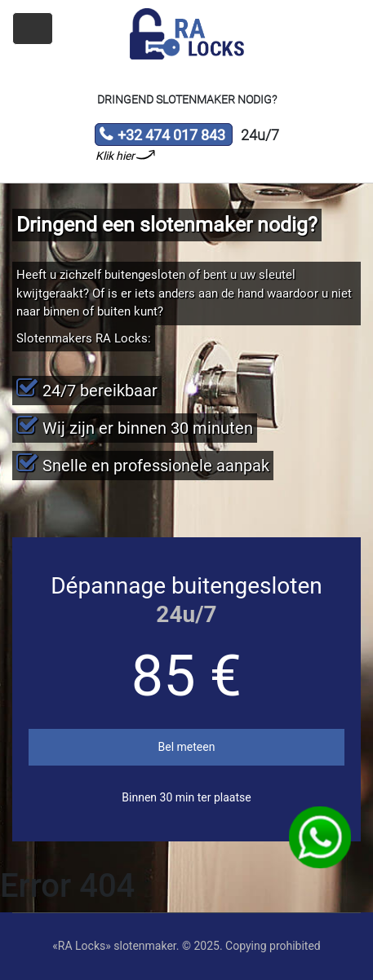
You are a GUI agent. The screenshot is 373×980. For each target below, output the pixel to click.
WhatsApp (320, 837)
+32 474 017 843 (162, 136)
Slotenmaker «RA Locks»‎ (187, 34)
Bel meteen (187, 747)
